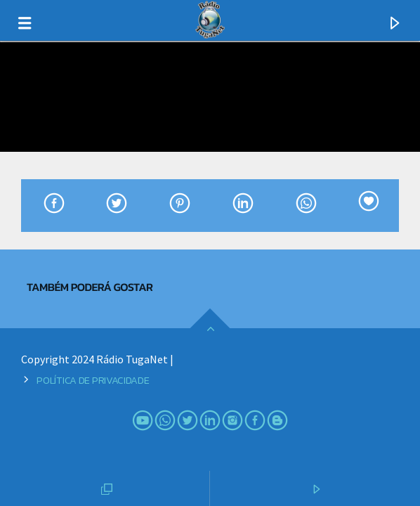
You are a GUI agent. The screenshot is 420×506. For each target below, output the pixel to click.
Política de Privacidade (93, 380)
